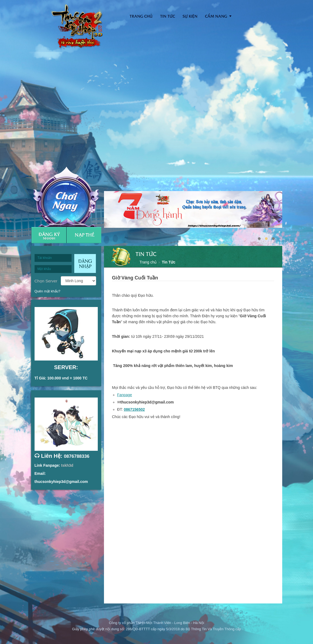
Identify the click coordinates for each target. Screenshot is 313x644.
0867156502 (134, 409)
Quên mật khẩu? (48, 291)
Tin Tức (169, 262)
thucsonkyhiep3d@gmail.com (61, 482)
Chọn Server (46, 281)
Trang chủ (148, 262)
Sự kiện (190, 16)
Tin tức (168, 16)
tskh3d (67, 465)
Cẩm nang (216, 16)
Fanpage (125, 395)
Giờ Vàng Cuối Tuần (135, 278)
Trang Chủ (141, 16)
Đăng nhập (85, 263)
